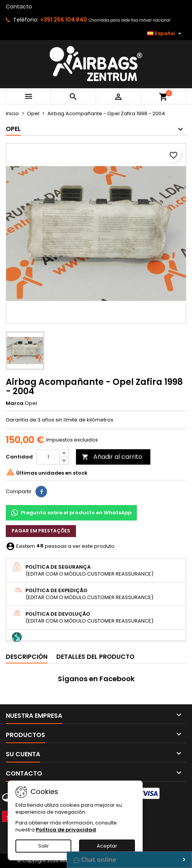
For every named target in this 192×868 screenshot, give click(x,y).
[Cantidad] (48, 457)
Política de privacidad (66, 830)
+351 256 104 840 (64, 20)
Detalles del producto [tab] (95, 657)
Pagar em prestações (41, 531)
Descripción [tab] (27, 657)
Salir (44, 846)
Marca (15, 403)
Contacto (19, 7)
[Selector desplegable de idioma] (165, 34)
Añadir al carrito (112, 457)
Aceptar (107, 846)
